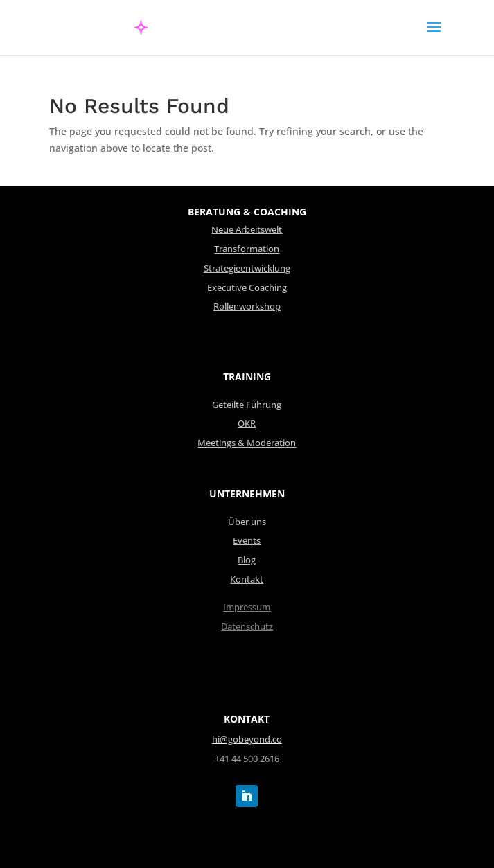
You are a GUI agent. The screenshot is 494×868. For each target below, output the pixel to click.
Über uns (247, 522)
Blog (247, 560)
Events (247, 541)
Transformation (247, 249)
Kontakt (247, 579)
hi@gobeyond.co (247, 739)
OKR (247, 424)
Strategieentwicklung (247, 268)
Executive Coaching (247, 288)
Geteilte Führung (247, 405)
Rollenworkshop (247, 307)
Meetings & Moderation (247, 443)
